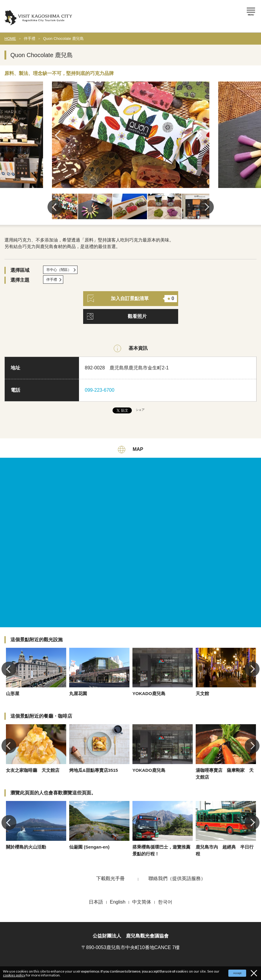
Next (201, 135)
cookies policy (14, 975)
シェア (140, 410)
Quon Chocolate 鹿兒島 (63, 39)
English (118, 902)
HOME (10, 39)
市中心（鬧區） (59, 270)
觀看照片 (137, 316)
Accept (237, 973)
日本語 (96, 902)
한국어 (165, 902)
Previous (60, 135)
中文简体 (142, 902)
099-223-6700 (100, 390)
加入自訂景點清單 (132, 298)
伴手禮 (30, 39)
